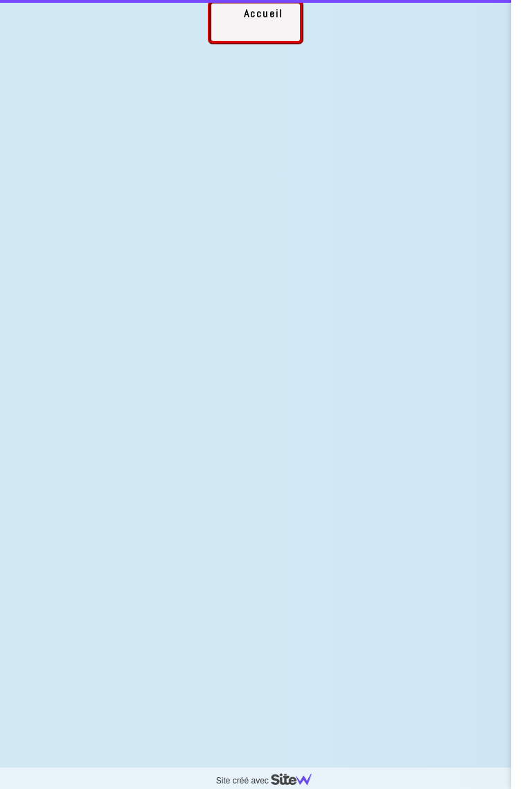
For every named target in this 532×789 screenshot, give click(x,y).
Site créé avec (269, 781)
